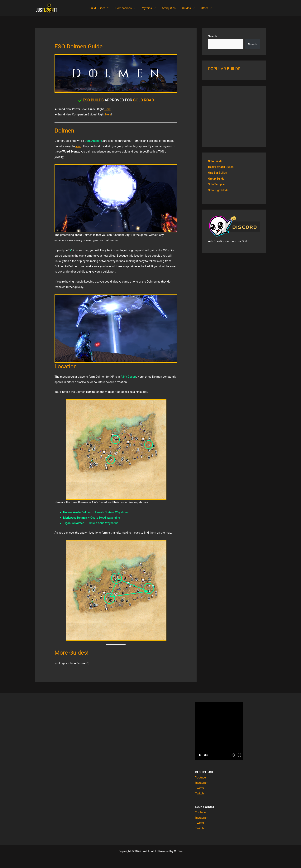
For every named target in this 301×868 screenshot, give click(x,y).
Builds (215, 161)
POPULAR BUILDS (224, 69)
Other (203, 8)
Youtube (201, 778)
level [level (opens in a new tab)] (78, 146)
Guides (185, 8)
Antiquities (168, 8)
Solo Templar (217, 184)
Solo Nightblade (218, 190)
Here (107, 109)
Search (213, 36)
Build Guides (99, 8)
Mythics (147, 8)
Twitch (199, 793)
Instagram (202, 783)
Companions (125, 8)
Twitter (200, 788)
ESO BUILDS (93, 100)
